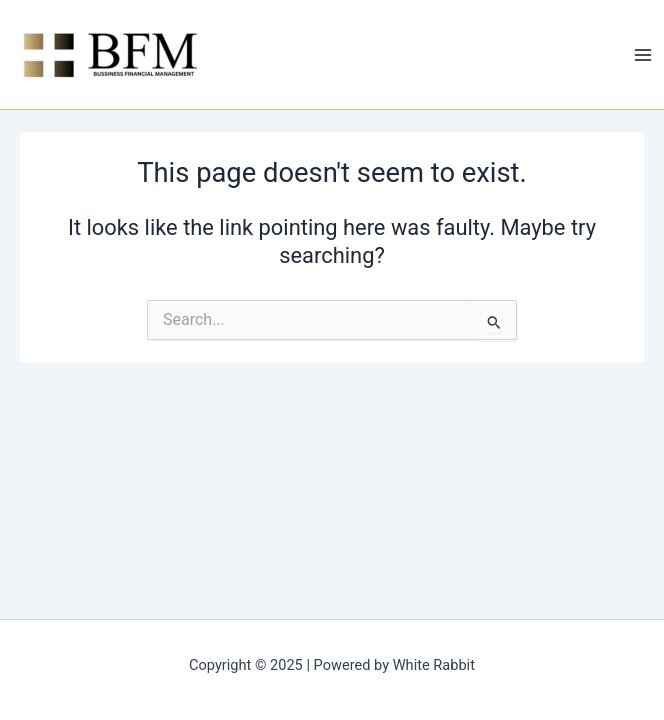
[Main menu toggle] (643, 55)
